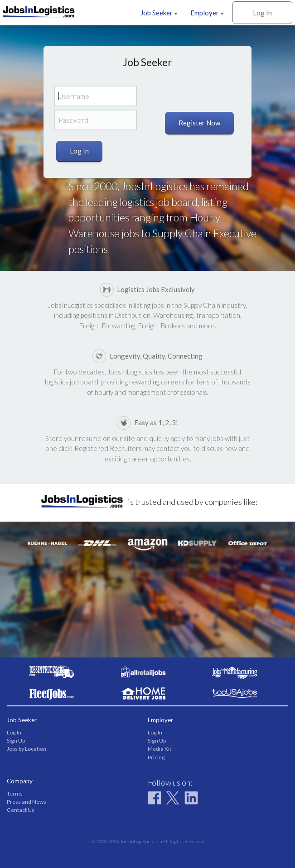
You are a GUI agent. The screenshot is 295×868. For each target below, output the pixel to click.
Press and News (27, 802)
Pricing (156, 757)
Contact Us (21, 810)
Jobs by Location (27, 749)
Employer (207, 13)
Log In (262, 13)
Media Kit (160, 749)
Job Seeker (159, 13)
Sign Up (16, 741)
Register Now (199, 123)
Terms (15, 794)
